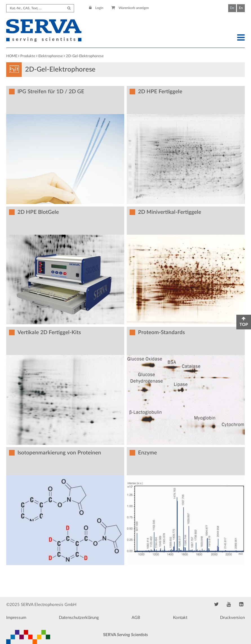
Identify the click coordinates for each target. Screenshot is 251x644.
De (232, 8)
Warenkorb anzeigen (130, 8)
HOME (12, 56)
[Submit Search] (69, 8)
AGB (136, 618)
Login (96, 8)
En (241, 8)
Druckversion (232, 618)
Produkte (28, 56)
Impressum (16, 618)
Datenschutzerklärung (79, 618)
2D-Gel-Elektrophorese (85, 56)
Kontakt (180, 618)
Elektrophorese (51, 56)
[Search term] (40, 8)
